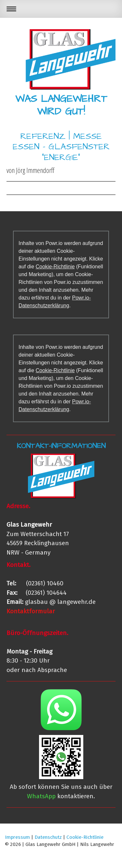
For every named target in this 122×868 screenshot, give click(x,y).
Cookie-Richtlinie (55, 267)
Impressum (17, 837)
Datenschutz (48, 837)
